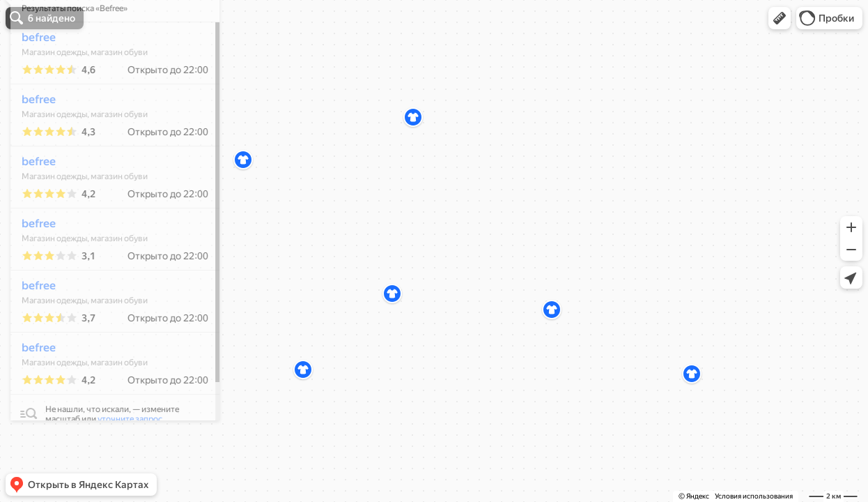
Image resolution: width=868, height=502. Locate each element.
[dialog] (107, 249)
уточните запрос (122, 460)
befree (31, 78)
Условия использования (754, 496)
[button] (780, 18)
